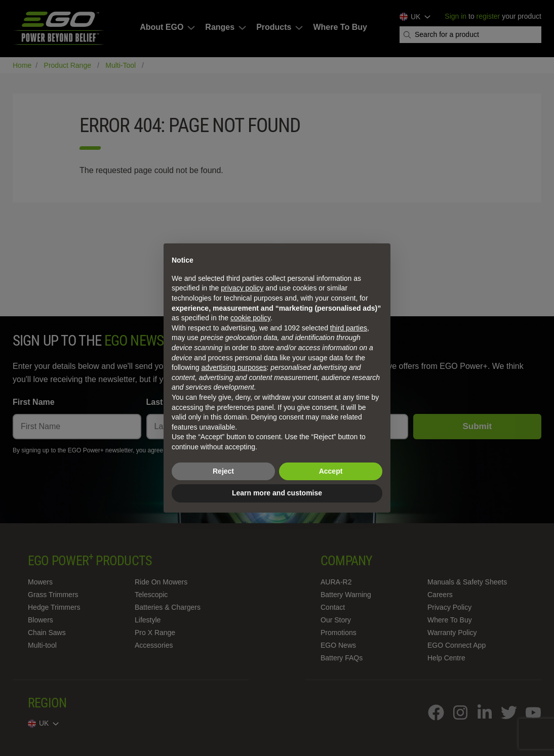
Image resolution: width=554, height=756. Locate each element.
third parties (349, 328)
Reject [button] (223, 471)
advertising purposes (234, 367)
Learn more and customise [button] (277, 493)
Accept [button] (331, 471)
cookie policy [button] (250, 318)
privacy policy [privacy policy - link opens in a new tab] (242, 288)
